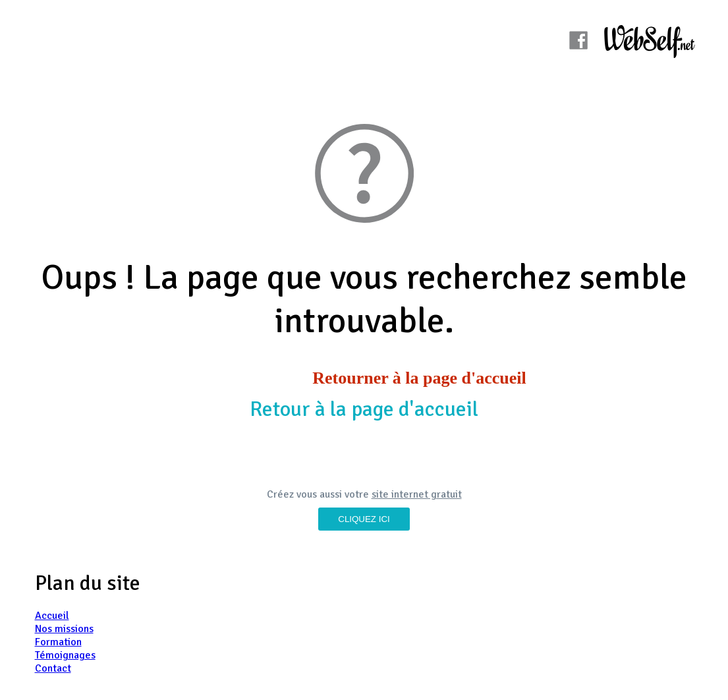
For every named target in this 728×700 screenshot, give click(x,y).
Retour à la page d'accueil (364, 409)
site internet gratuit (417, 494)
